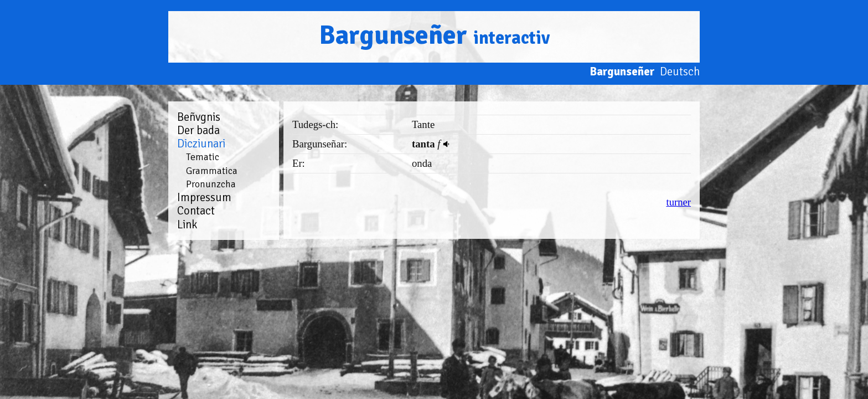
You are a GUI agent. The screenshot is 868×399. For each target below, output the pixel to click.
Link (187, 224)
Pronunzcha (211, 184)
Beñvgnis (199, 117)
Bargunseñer (434, 35)
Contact (196, 211)
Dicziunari (201, 144)
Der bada (198, 130)
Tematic (203, 157)
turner (678, 202)
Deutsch (680, 71)
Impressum (204, 197)
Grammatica (212, 171)
